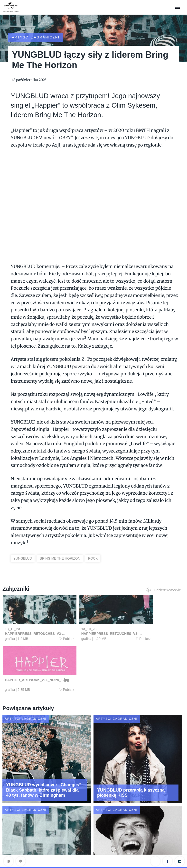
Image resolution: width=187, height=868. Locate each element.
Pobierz (50, 634)
